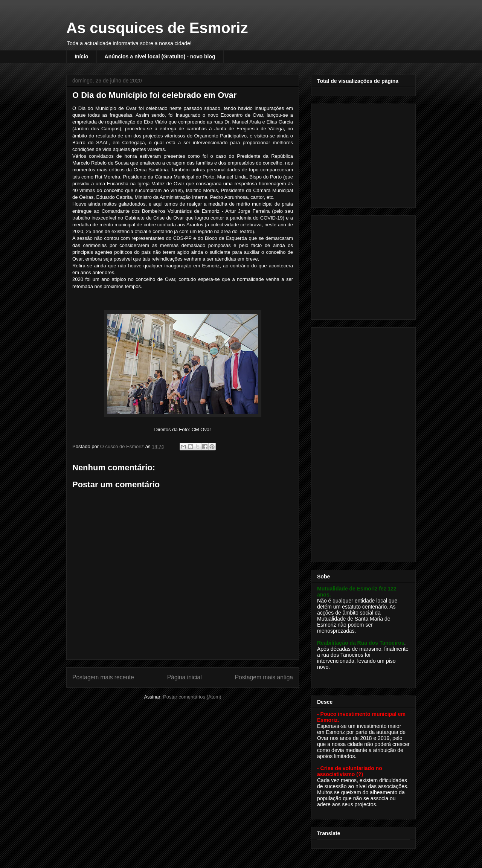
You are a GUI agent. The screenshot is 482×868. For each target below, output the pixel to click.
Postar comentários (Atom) (192, 697)
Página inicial (185, 677)
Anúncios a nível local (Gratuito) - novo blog (160, 56)
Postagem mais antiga (264, 677)
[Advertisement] (364, 154)
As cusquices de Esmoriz (157, 28)
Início (82, 56)
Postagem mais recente (103, 677)
